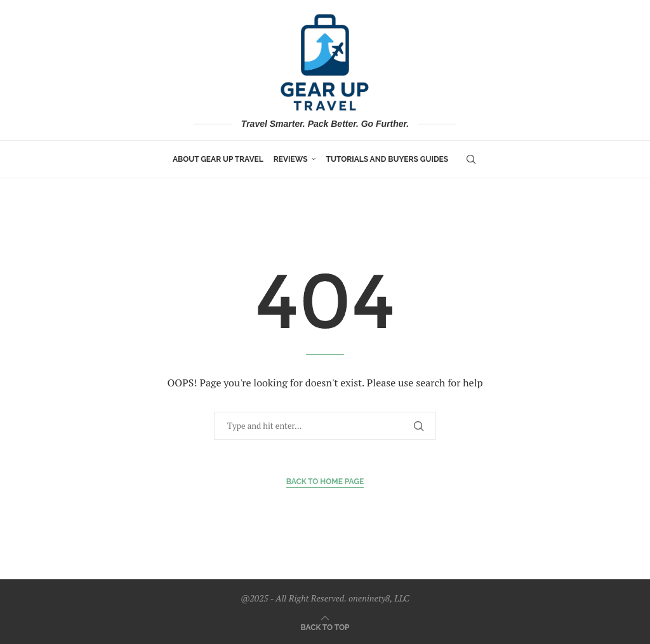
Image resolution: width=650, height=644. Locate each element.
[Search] (471, 159)
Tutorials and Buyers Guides (388, 159)
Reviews (291, 159)
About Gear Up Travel (218, 159)
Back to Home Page (325, 482)
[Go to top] (325, 626)
